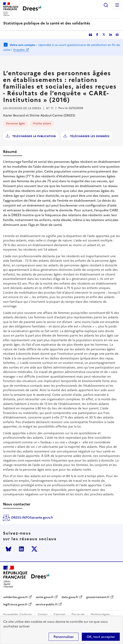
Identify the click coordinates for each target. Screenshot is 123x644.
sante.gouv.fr (45, 597)
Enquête (19, 50)
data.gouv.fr (70, 597)
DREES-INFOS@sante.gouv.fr (32, 517)
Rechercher (106, 5)
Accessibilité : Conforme (17, 614)
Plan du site (78, 614)
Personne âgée (15, 123)
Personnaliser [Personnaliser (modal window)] (64, 637)
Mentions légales (100, 614)
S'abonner (59, 614)
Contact (43, 614)
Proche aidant (42, 123)
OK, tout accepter (101, 637)
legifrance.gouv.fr (15, 605)
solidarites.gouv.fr (16, 597)
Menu (117, 5)
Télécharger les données (89, 136)
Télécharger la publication (34, 136)
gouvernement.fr (98, 597)
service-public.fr (47, 605)
